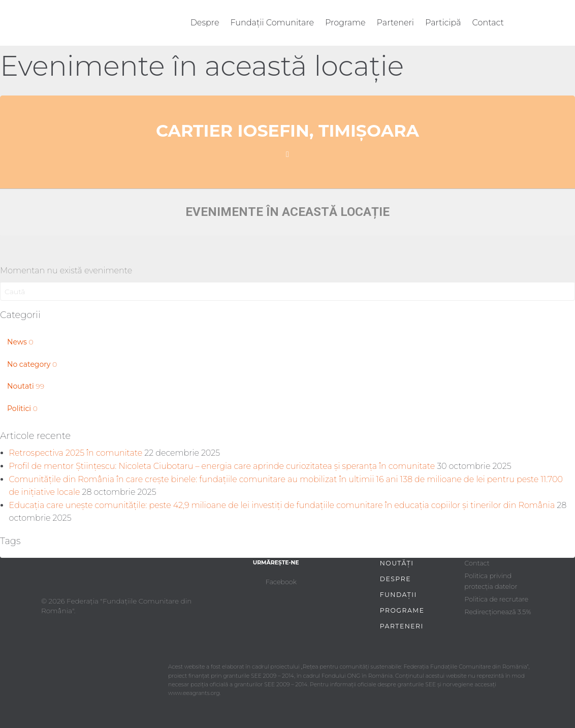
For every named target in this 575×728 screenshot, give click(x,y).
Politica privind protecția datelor (491, 581)
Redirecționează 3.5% (498, 612)
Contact (488, 23)
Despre (205, 23)
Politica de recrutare (496, 599)
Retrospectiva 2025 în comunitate (76, 453)
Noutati (26, 386)
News (20, 342)
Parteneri (395, 23)
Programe (345, 23)
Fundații (398, 595)
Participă (443, 23)
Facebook (281, 582)
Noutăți (397, 563)
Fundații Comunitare (273, 23)
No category (32, 364)
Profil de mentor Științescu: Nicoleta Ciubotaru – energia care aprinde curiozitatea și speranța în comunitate (222, 466)
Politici (22, 408)
